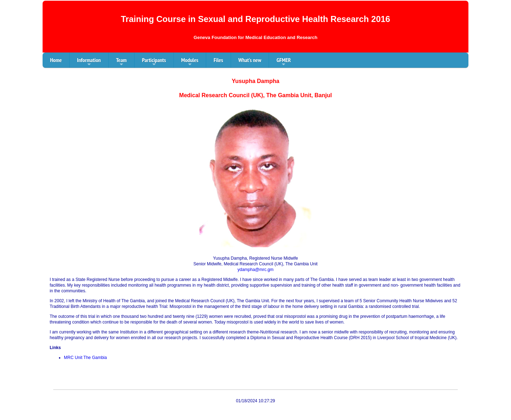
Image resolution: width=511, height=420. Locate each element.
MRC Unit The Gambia (85, 358)
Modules (190, 62)
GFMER (284, 62)
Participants (154, 62)
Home (56, 60)
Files (218, 60)
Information (89, 62)
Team (121, 62)
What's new (250, 60)
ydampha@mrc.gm (255, 270)
